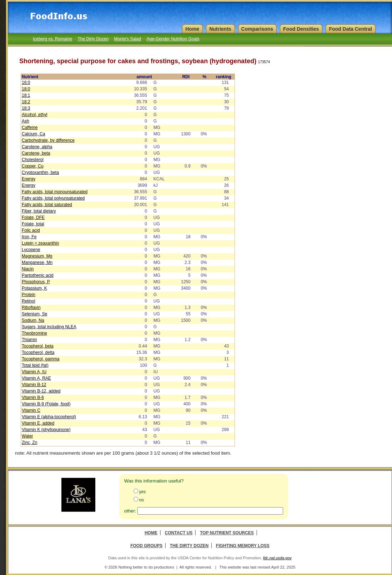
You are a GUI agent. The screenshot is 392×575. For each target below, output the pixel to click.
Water (27, 436)
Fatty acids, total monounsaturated (55, 192)
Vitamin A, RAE (36, 378)
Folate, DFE (33, 217)
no (142, 500)
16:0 (26, 82)
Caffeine (30, 127)
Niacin (28, 269)
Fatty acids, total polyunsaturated (53, 198)
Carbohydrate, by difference (48, 140)
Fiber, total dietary (39, 211)
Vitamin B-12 (34, 385)
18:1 (26, 95)
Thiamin (29, 340)
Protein (29, 295)
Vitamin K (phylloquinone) (46, 430)
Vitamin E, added (38, 423)
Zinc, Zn (29, 442)
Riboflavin (31, 307)
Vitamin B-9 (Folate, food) (46, 404)
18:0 (26, 89)
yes (143, 492)
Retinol (28, 301)
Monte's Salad (127, 39)
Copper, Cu (33, 166)
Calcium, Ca (33, 134)
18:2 (26, 102)
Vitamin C (31, 410)
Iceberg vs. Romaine (52, 39)
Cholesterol (33, 160)
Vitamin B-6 (33, 397)
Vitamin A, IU (34, 372)
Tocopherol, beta (38, 346)
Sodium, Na (33, 320)
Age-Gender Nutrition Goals (173, 39)
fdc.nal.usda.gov (277, 558)
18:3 (26, 108)
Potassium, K (34, 288)
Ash (26, 121)
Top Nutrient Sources (227, 533)
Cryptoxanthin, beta (40, 172)
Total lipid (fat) (35, 365)
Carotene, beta (36, 153)
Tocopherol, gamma (41, 359)
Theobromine (34, 333)
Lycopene (31, 250)
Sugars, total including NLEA (49, 327)
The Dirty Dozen (93, 39)
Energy (29, 179)
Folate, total (33, 224)
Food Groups (146, 546)
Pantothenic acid (38, 275)
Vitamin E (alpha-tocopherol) (49, 417)
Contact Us (179, 533)
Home (151, 533)
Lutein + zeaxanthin (40, 243)
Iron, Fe (29, 237)
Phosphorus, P (36, 282)
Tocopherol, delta (38, 352)
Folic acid (31, 230)
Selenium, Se (34, 314)
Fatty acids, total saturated (47, 205)
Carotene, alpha (37, 147)
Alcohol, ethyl (34, 115)
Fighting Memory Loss (243, 546)
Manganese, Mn (37, 262)
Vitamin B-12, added (41, 391)
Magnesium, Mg (37, 256)
